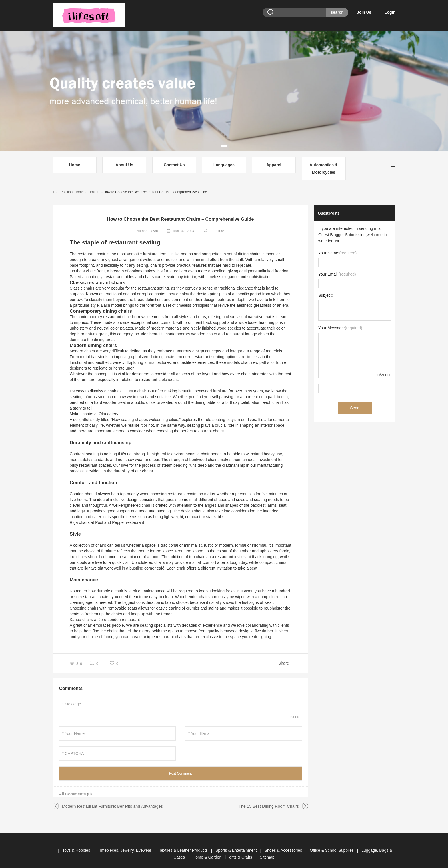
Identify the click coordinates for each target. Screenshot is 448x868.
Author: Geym (147, 224)
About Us (124, 158)
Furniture (94, 185)
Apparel (274, 158)
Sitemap (267, 850)
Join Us (370, 12)
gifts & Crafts (241, 850)
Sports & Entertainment (237, 843)
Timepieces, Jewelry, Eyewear (125, 843)
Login (390, 12)
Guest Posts (329, 206)
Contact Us (174, 158)
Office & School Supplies (332, 843)
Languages (224, 158)
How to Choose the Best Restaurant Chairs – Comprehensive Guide (155, 185)
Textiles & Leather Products (184, 843)
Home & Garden (208, 850)
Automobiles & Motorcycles (324, 162)
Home (75, 158)
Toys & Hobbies (77, 843)
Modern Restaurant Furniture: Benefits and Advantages (112, 799)
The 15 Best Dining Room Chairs (269, 799)
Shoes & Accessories (284, 843)
